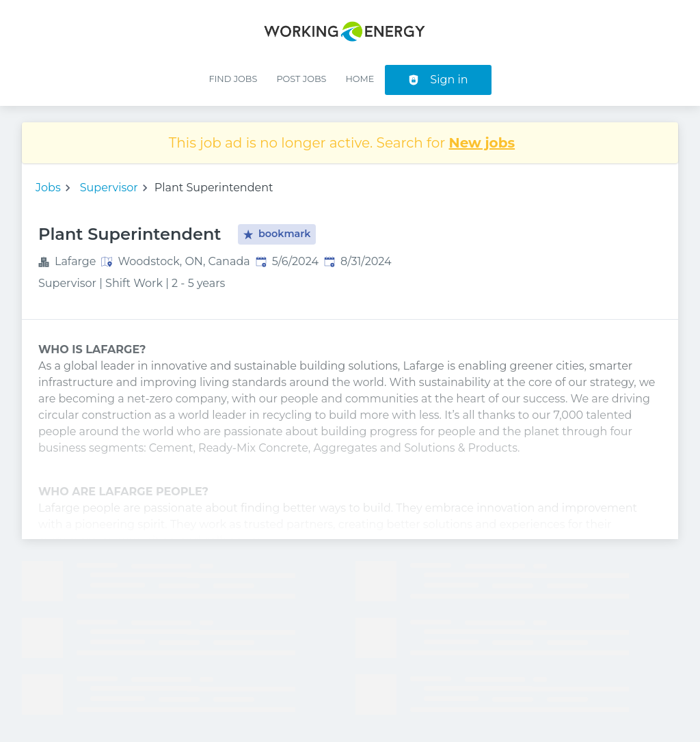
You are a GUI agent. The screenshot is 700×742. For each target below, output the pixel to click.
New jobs (482, 143)
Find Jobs (233, 79)
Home (360, 79)
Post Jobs (301, 79)
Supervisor (109, 188)
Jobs (48, 188)
